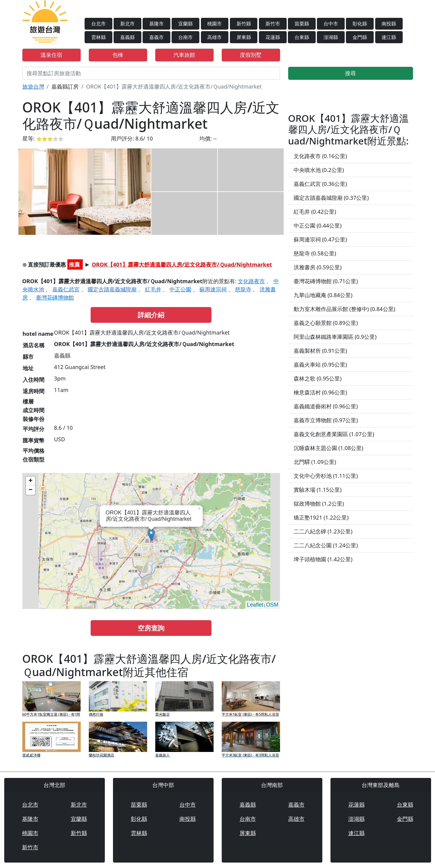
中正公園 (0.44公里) (318, 225)
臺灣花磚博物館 (55, 297)
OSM (272, 605)
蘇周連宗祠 (213, 289)
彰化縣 (360, 24)
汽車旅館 (184, 55)
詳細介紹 (151, 315)
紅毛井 (153, 289)
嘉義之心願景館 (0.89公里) (326, 323)
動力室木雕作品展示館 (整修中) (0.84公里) (345, 309)
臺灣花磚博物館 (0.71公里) (326, 281)
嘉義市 (156, 37)
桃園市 (214, 24)
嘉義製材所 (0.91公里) (320, 351)
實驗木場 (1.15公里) (318, 490)
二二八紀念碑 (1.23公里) (323, 531)
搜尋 (350, 73)
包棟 (118, 55)
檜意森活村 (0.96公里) (320, 392)
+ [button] (30, 481)
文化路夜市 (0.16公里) (320, 156)
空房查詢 (151, 628)
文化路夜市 (251, 281)
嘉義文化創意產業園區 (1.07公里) (334, 434)
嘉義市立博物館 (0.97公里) (326, 420)
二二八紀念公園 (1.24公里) (326, 545)
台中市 (331, 24)
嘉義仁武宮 (66, 289)
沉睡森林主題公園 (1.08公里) (329, 448)
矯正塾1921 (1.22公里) (321, 517)
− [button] (30, 490)
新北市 (127, 24)
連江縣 (389, 37)
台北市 (98, 24)
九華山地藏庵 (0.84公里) (323, 295)
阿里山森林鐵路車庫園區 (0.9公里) (335, 337)
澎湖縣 (331, 37)
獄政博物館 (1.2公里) (319, 504)
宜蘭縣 (185, 24)
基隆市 (156, 24)
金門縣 (360, 37)
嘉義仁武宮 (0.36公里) (320, 184)
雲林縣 (98, 37)
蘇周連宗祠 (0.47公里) (320, 239)
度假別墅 (251, 55)
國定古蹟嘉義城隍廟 (112, 289)
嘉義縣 (127, 37)
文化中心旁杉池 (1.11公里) (326, 476)
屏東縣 (244, 37)
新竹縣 (244, 24)
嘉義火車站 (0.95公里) (320, 364)
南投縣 (389, 24)
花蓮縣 (273, 37)
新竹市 (273, 24)
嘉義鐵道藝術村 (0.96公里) (326, 406)
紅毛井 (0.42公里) (315, 212)
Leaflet (255, 605)
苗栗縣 (302, 24)
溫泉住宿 (51, 55)
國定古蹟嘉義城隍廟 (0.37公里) (331, 198)
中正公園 (180, 289)
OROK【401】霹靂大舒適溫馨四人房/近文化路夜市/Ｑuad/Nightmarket (182, 264)
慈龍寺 (243, 289)
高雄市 (214, 37)
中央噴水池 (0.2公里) (319, 170)
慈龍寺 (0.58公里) (315, 253)
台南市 (185, 37)
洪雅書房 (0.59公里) (318, 267)
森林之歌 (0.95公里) (318, 378)
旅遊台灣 (33, 86)
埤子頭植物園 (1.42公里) (323, 559)
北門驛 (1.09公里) (315, 462)
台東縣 (302, 37)
